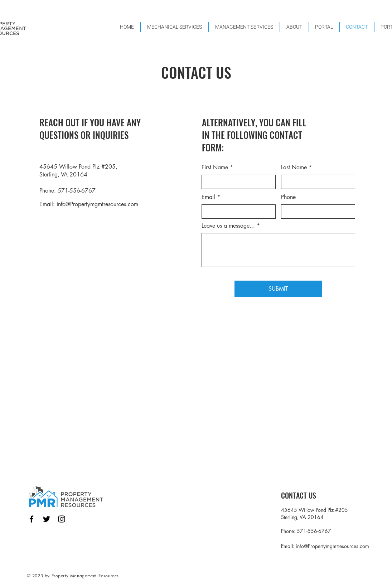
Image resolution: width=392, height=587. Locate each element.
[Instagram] (62, 519)
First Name (215, 168)
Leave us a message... (228, 226)
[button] (244, 27)
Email (208, 197)
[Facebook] (32, 519)
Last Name (294, 168)
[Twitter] (47, 519)
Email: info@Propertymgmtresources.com (89, 204)
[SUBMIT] (278, 289)
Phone (288, 197)
